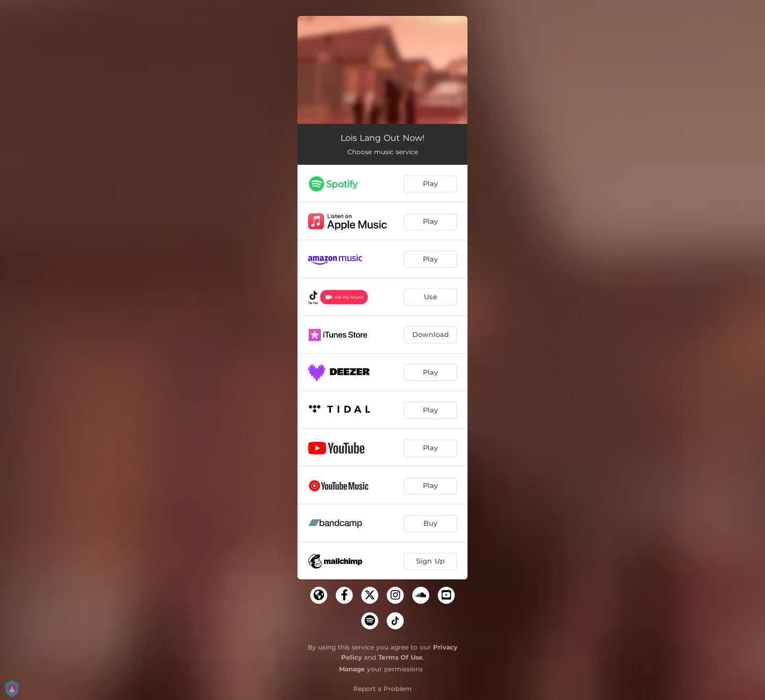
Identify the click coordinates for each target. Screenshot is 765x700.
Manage (352, 669)
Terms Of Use (401, 657)
